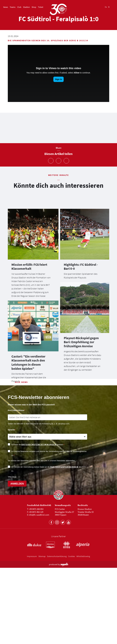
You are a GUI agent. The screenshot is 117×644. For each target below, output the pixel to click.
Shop (34, 7)
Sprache (11, 513)
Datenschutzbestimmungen (39, 528)
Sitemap (42, 640)
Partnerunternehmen (64, 550)
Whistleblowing (83, 640)
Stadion (26, 7)
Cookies (72, 640)
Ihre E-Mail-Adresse (16, 494)
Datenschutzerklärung (57, 640)
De (106, 7)
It (109, 7)
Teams (13, 7)
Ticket (41, 7)
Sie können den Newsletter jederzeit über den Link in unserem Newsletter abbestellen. (42, 544)
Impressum (32, 640)
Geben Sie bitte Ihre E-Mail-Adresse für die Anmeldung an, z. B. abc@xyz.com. (39, 507)
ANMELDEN (17, 567)
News (6, 7)
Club (19, 7)
